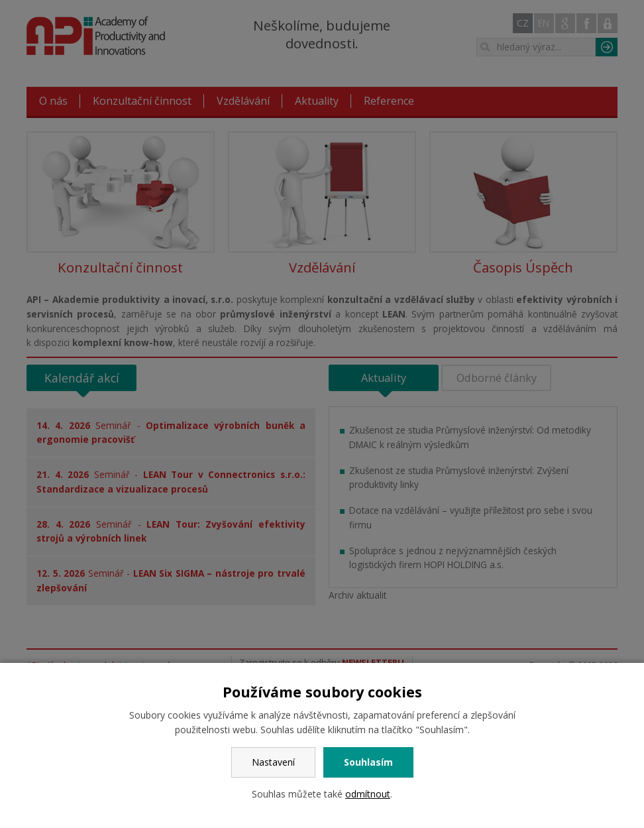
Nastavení (273, 762)
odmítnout (368, 794)
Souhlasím (368, 762)
